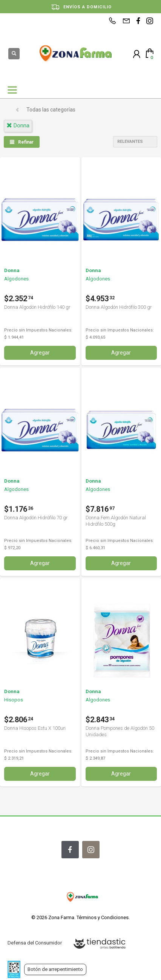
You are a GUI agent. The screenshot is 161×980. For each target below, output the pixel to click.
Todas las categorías (51, 110)
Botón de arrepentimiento (55, 969)
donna (18, 125)
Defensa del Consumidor (35, 943)
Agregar (40, 353)
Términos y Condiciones (103, 917)
